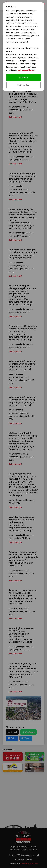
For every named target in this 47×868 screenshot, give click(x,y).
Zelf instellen (23, 85)
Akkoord (23, 77)
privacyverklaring (26, 70)
